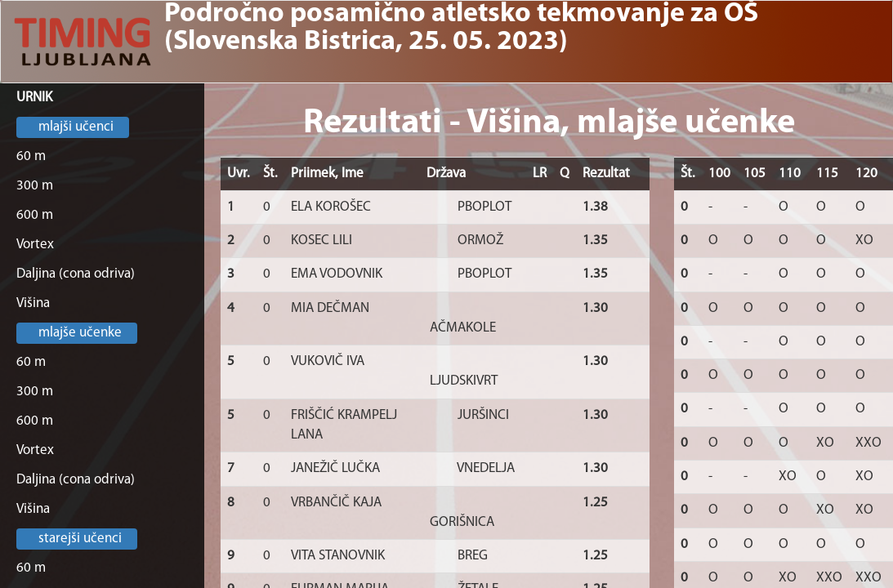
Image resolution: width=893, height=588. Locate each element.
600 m (35, 215)
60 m (31, 156)
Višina (33, 303)
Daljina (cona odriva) (76, 274)
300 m (35, 186)
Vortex (35, 245)
